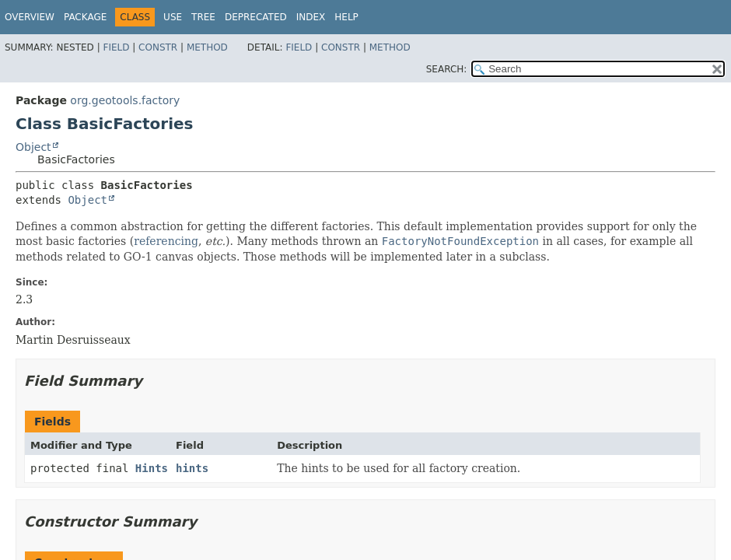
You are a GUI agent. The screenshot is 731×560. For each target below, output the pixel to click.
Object (33, 147)
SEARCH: (447, 69)
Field (116, 47)
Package (85, 17)
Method (207, 47)
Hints (152, 468)
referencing (166, 241)
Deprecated (256, 17)
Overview (30, 17)
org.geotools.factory (125, 100)
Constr (158, 47)
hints (192, 468)
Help (346, 17)
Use (173, 17)
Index (311, 17)
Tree (203, 17)
